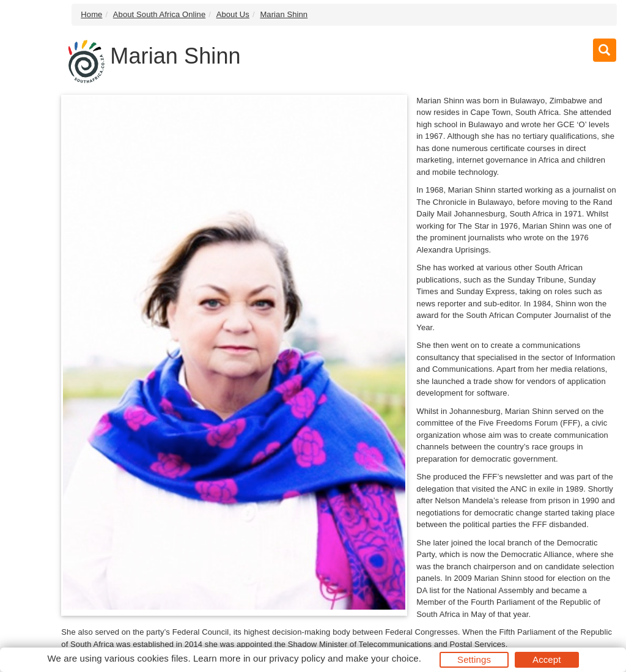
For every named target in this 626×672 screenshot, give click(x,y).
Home (91, 14)
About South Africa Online (159, 14)
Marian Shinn (284, 14)
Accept (547, 659)
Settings (474, 659)
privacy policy (297, 658)
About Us (233, 14)
